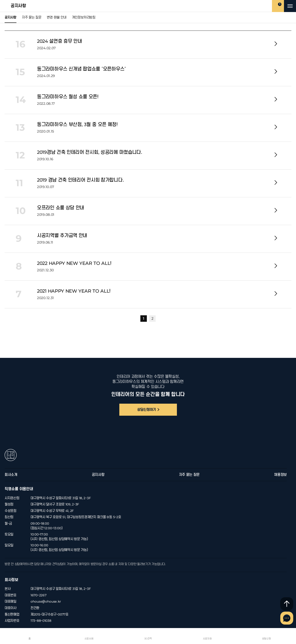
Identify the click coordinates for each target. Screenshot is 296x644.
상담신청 (267, 639)
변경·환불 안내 (57, 17)
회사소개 (11, 475)
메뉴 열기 (290, 6)
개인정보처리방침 (84, 17)
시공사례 (89, 639)
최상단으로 (287, 604)
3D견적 (148, 639)
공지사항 (8, 6)
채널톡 (287, 618)
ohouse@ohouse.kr (46, 602)
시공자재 (207, 639)
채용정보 (280, 475)
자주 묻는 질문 (32, 17)
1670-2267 (38, 595)
